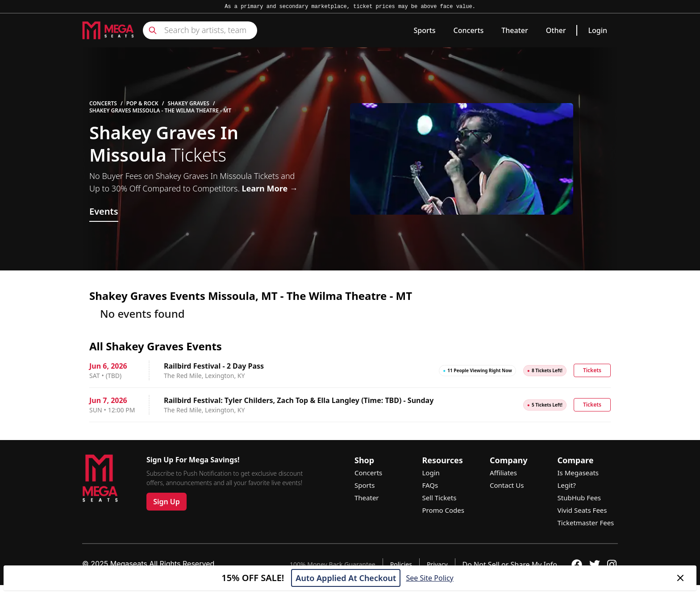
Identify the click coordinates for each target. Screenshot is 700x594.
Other (556, 30)
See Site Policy (429, 578)
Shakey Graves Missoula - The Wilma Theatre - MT (160, 111)
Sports (424, 30)
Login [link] (598, 30)
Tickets (592, 370)
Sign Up (167, 502)
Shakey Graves (188, 104)
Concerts (469, 30)
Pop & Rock (142, 104)
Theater (515, 30)
